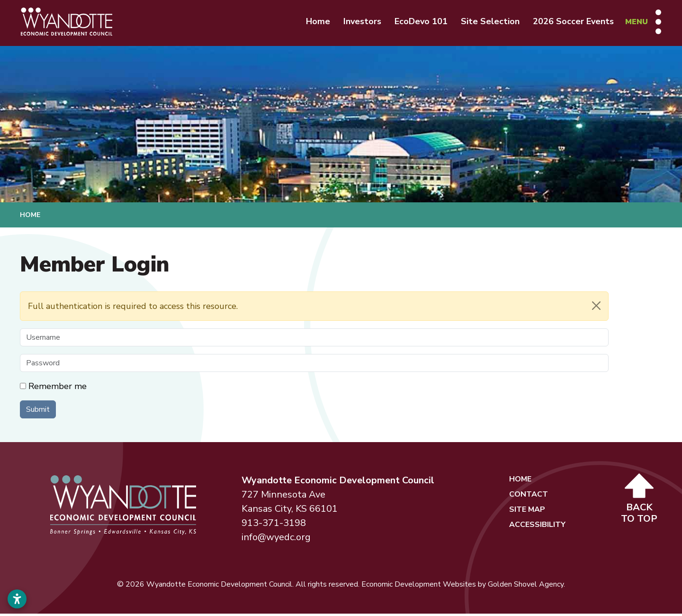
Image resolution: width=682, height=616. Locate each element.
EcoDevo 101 (418, 23)
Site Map (527, 512)
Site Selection (487, 23)
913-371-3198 (274, 525)
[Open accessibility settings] (17, 599)
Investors (359, 23)
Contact (529, 497)
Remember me (58, 389)
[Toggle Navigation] (640, 23)
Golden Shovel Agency (526, 587)
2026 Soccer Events (570, 23)
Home (315, 23)
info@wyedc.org (276, 539)
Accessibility (537, 527)
